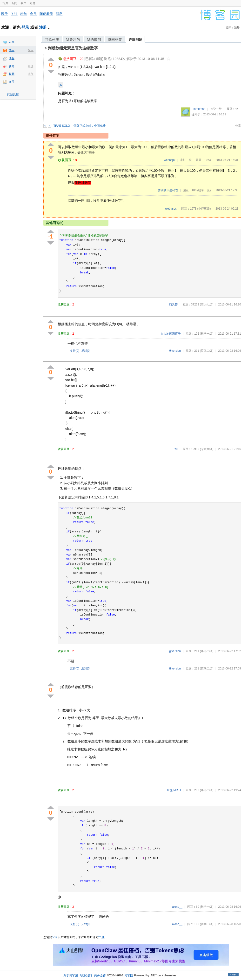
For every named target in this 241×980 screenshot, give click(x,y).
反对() (86, 351)
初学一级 (216, 109)
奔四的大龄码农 (168, 190)
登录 (25, 27)
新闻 (14, 3)
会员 (23, 3)
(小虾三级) (204, 209)
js (61, 85)
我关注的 (73, 40)
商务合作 (100, 975)
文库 (12, 82)
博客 (12, 58)
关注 (14, 14)
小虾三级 (186, 160)
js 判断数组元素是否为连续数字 (71, 48)
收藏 (12, 74)
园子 (5, 14)
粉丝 (24, 14)
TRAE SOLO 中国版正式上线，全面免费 (80, 126)
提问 (31, 50)
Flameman (198, 109)
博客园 (129, 975)
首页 (5, 3)
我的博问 (94, 40)
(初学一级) (204, 190)
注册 (43, 27)
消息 (59, 14)
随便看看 (46, 14)
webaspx (170, 160)
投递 (31, 66)
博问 (12, 50)
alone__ (177, 907)
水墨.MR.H (174, 790)
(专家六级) (207, 449)
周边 (32, 3)
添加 (31, 74)
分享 (238, 126)
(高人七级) (207, 305)
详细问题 (135, 40)
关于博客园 (71, 975)
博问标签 (115, 40)
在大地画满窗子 (171, 334)
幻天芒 (173, 305)
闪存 (12, 42)
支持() (75, 351)
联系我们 (86, 975)
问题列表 (52, 40)
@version (175, 351)
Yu (176, 449)
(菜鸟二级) (207, 351)
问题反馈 (13, 94)
